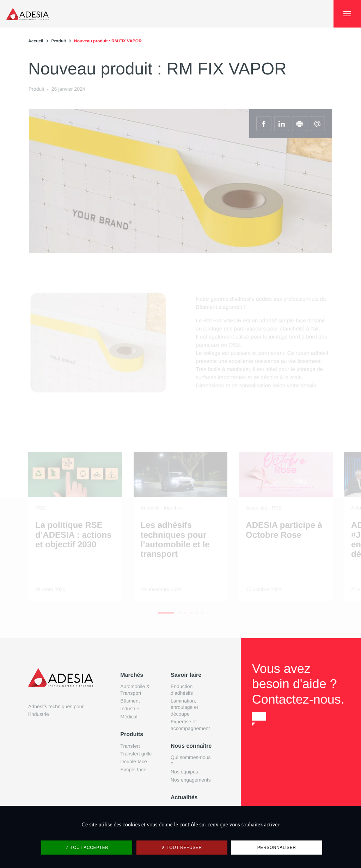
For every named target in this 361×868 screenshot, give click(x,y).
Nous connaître (191, 746)
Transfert (130, 746)
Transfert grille (136, 754)
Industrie (130, 709)
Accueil (36, 41)
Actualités (184, 798)
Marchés (132, 675)
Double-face (134, 761)
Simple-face (133, 770)
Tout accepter (87, 848)
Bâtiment (130, 701)
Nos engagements (191, 780)
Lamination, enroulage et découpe (184, 707)
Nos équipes (184, 772)
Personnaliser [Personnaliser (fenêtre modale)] (277, 848)
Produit (59, 41)
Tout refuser (182, 848)
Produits (132, 734)
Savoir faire (186, 675)
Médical (129, 717)
